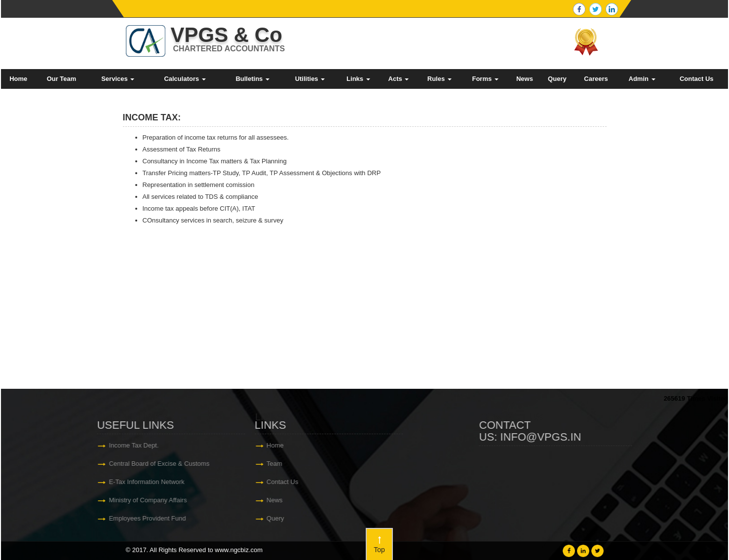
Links (358, 79)
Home (18, 79)
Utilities (310, 79)
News (525, 79)
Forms (485, 79)
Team (25, 464)
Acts (399, 79)
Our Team (62, 79)
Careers (596, 79)
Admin (642, 79)
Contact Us (697, 79)
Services (118, 79)
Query (557, 79)
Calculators (185, 79)
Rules (440, 79)
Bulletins (252, 79)
